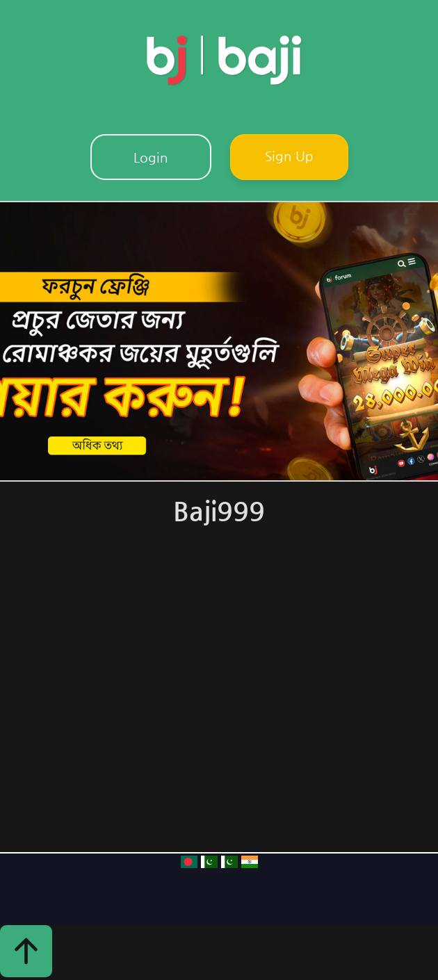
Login (151, 157)
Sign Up (289, 156)
